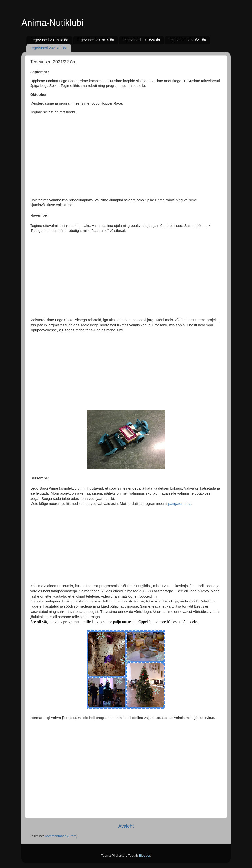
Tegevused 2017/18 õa (50, 40)
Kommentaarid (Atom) (61, 836)
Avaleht (126, 826)
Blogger (144, 856)
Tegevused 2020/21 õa (187, 40)
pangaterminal (180, 504)
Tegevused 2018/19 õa (95, 40)
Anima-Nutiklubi (52, 23)
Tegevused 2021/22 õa (49, 48)
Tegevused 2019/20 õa (142, 40)
